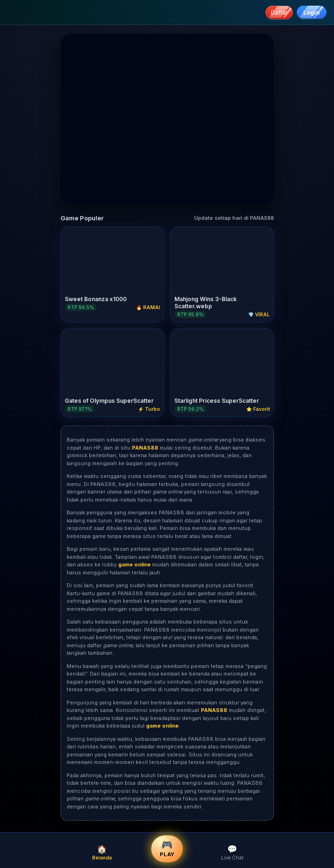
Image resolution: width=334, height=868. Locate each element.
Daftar (279, 13)
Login (312, 13)
